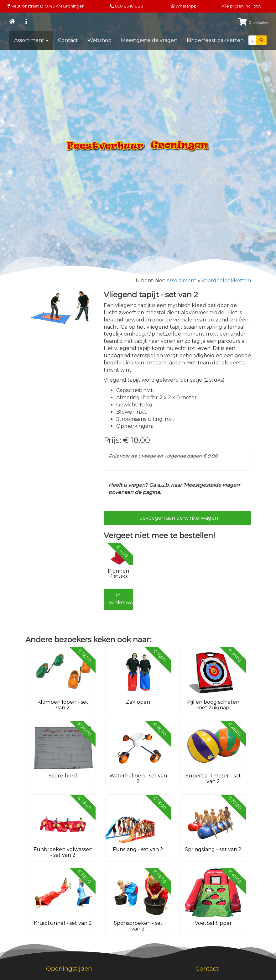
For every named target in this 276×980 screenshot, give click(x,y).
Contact (68, 40)
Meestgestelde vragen (149, 40)
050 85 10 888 (129, 6)
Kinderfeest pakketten (215, 40)
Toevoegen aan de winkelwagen (177, 518)
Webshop (99, 40)
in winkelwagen (121, 599)
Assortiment (31, 40)
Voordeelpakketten (226, 281)
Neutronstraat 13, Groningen (46, 6)
